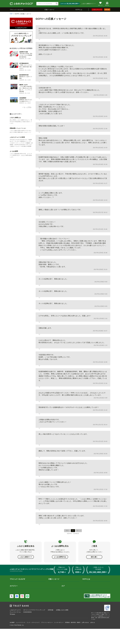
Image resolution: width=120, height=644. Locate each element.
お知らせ (93, 622)
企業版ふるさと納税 (62, 610)
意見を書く (94, 557)
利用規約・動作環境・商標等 (73, 622)
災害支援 (107, 10)
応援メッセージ (49, 10)
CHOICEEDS (27, 612)
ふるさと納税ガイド (26, 557)
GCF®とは (79, 10)
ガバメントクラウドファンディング (34, 610)
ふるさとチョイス (97, 10)
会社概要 (12, 622)
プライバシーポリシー (47, 622)
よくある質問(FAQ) (60, 557)
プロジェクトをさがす (17, 10)
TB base (12, 614)
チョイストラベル (15, 612)
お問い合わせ (85, 622)
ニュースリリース (21, 622)
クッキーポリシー (59, 622)
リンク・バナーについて (33, 622)
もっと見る (28, 107)
